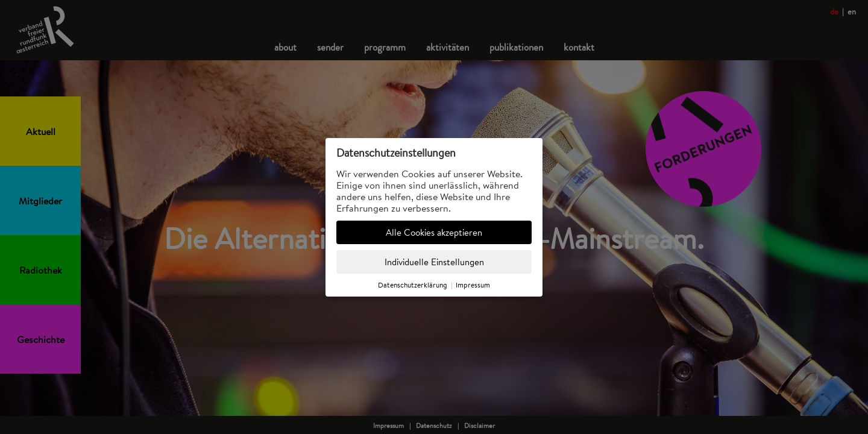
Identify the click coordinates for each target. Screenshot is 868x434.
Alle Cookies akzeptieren (434, 232)
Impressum (473, 285)
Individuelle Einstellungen (434, 262)
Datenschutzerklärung (413, 285)
